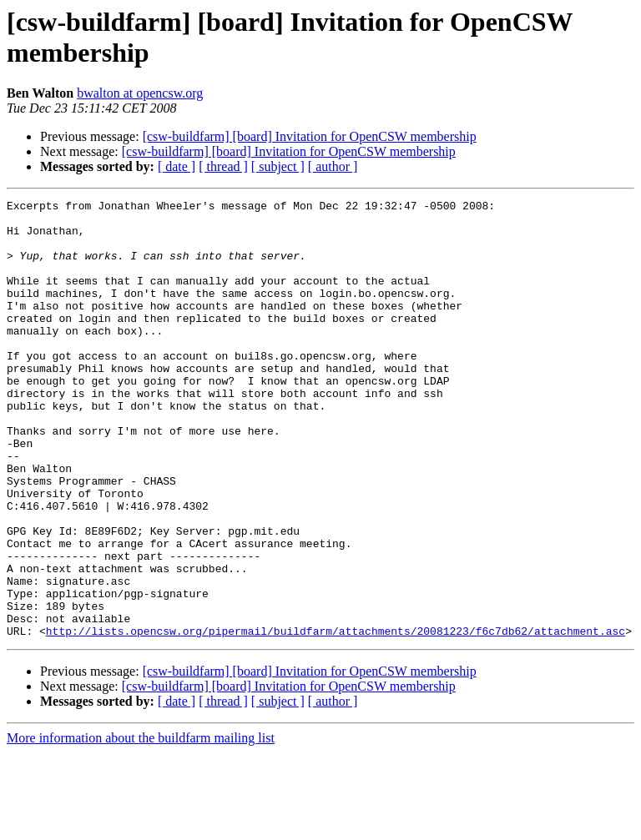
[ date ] (177, 166)
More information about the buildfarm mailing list (141, 825)
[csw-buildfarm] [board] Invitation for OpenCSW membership (310, 136)
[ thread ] (223, 166)
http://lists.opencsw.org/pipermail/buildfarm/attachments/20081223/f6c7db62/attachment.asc (336, 718)
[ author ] (333, 166)
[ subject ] (278, 166)
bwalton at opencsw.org (140, 93)
